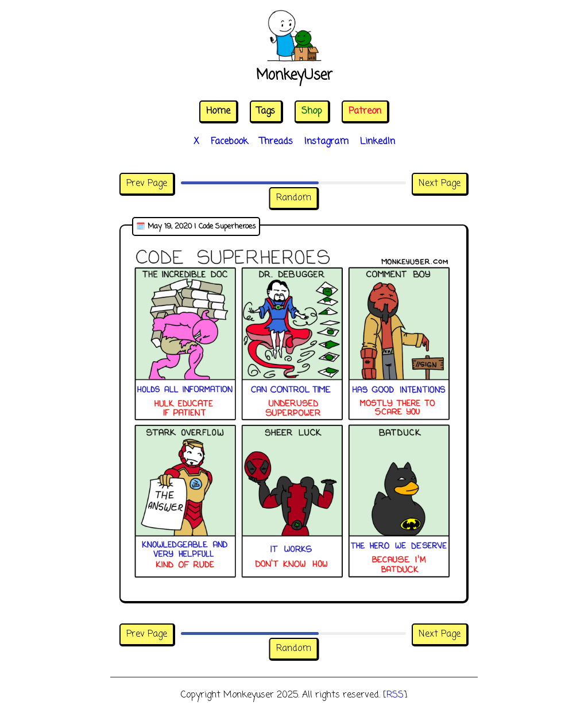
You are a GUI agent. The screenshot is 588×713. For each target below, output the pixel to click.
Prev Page (147, 184)
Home (218, 111)
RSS (395, 695)
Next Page (440, 184)
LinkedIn (378, 142)
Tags (266, 111)
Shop (312, 111)
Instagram (326, 142)
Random (294, 198)
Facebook (229, 142)
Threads (276, 142)
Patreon (365, 111)
